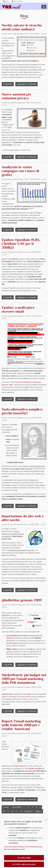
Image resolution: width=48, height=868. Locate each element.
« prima (6, 807)
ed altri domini (12, 643)
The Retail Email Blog (34, 768)
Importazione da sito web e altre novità (23, 518)
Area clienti (17, 1)
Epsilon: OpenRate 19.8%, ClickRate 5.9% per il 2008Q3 (21, 244)
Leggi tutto (8, 84)
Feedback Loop (33, 649)
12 (12, 811)
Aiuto (6, 1)
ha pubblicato (13, 259)
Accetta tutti (24, 858)
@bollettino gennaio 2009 (22, 600)
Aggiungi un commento (26, 84)
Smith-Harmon (20, 766)
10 (4, 811)
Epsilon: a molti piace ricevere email (18, 309)
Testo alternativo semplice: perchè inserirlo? (22, 411)
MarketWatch (7, 694)
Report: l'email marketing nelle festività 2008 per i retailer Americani (21, 725)
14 (21, 811)
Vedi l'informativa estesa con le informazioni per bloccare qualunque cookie (23, 848)
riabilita (12, 649)
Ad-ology (27, 694)
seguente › (29, 811)
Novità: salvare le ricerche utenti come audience (22, 27)
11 (8, 811)
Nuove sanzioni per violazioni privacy (17, 96)
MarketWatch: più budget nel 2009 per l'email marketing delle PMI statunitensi (24, 679)
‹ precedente (16, 807)
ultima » (39, 811)
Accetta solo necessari (24, 864)
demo (31, 208)
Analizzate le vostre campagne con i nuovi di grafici (20, 171)
